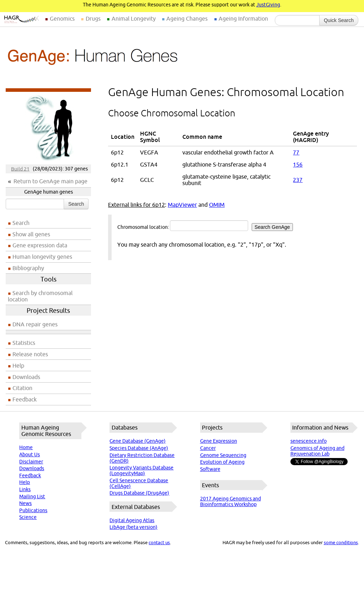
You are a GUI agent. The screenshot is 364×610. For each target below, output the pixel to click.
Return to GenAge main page (50, 181)
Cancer (208, 448)
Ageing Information (243, 19)
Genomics (62, 19)
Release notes (30, 354)
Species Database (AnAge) (139, 448)
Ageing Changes (187, 19)
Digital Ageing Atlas (132, 520)
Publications (33, 510)
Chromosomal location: (205, 226)
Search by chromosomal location (40, 296)
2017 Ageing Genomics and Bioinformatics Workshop (231, 501)
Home (26, 447)
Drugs (93, 19)
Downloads (26, 377)
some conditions (341, 542)
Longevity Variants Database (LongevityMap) (141, 470)
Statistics (24, 343)
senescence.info (309, 441)
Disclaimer (31, 462)
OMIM (217, 205)
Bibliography (28, 268)
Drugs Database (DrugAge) (139, 493)
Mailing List (32, 496)
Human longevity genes (42, 257)
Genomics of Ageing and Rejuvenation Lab (317, 451)
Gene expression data (40, 245)
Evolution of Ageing (222, 462)
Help (18, 366)
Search (76, 204)
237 (298, 180)
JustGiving (268, 5)
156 (298, 164)
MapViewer (182, 205)
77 (296, 152)
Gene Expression (219, 441)
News (25, 503)
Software (210, 469)
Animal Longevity (134, 19)
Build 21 (20, 169)
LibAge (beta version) (133, 527)
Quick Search (339, 20)
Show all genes (31, 234)
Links (25, 489)
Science (28, 517)
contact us (159, 542)
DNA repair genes (35, 324)
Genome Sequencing (223, 455)
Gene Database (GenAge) (138, 441)
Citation (22, 388)
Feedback (25, 399)
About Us (30, 454)
